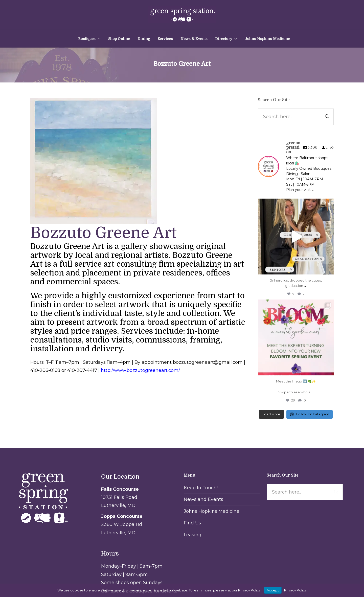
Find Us (192, 523)
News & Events (194, 39)
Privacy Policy (295, 590)
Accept (273, 590)
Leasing (193, 535)
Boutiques (87, 39)
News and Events (203, 499)
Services (165, 39)
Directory (224, 39)
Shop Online (119, 39)
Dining (144, 39)
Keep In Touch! (201, 488)
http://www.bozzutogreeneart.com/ (140, 370)
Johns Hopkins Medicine (267, 39)
